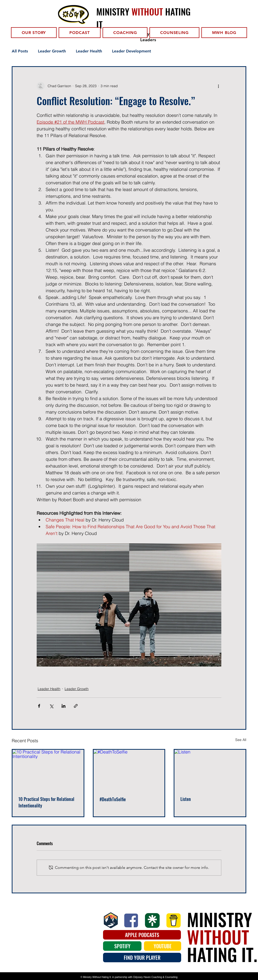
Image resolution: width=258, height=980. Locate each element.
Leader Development (131, 51)
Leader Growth (52, 51)
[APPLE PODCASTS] (142, 935)
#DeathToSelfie (113, 799)
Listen (186, 799)
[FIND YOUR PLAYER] (142, 958)
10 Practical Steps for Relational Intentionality (46, 802)
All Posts (20, 51)
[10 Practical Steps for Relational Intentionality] (48, 770)
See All (241, 740)
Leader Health (89, 51)
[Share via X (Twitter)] (51, 706)
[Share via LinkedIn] (64, 706)
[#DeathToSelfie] (129, 770)
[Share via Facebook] (39, 706)
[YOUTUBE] (163, 946)
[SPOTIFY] (122, 946)
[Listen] (210, 770)
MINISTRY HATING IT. (222, 937)
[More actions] (218, 86)
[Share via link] (76, 706)
